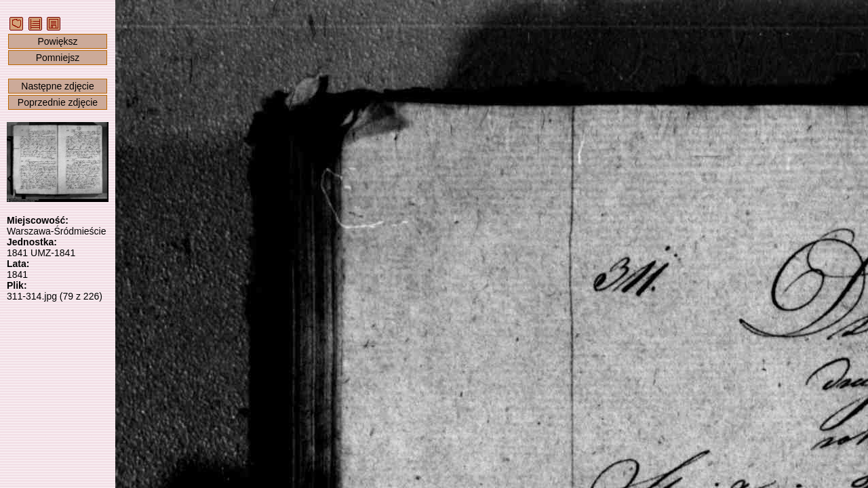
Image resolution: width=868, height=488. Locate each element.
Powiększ (57, 41)
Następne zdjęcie (57, 86)
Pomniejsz (58, 58)
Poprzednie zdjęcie (58, 102)
